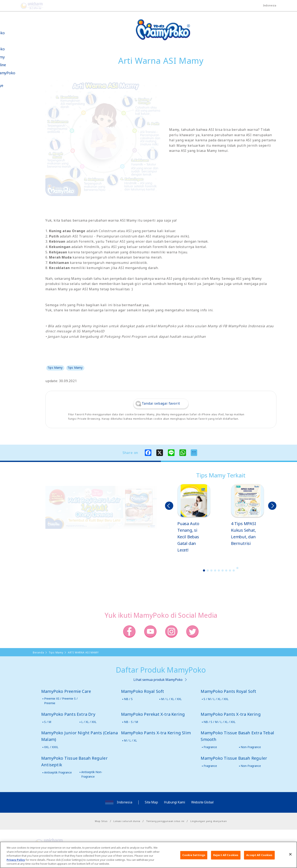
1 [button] (204, 570)
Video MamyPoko (21, 73)
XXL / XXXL (51, 747)
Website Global (202, 802)
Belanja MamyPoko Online (19, 121)
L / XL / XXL (89, 722)
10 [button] (237, 568)
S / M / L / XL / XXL (216, 699)
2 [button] (208, 570)
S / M (48, 722)
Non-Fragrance (251, 747)
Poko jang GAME (12, 136)
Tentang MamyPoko (15, 31)
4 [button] (215, 570)
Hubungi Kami (174, 802)
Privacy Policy (16, 862)
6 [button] (223, 570)
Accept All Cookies (259, 858)
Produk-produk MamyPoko (15, 45)
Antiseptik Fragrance (58, 772)
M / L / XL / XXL (171, 699)
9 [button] (234, 570)
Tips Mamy (15, 57)
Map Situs (101, 821)
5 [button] (219, 570)
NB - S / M (131, 722)
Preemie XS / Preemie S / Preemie (61, 701)
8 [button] (230, 570)
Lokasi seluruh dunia (127, 821)
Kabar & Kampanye (15, 83)
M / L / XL (130, 740)
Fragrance (210, 747)
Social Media (27, 107)
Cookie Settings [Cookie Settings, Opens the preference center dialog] (194, 858)
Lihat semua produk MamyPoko (158, 680)
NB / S (128, 699)
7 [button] (226, 570)
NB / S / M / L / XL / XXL (220, 722)
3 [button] (211, 570)
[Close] (290, 857)
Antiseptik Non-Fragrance (92, 774)
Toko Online (16, 65)
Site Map (151, 802)
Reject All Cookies (226, 858)
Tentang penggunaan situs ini (165, 821)
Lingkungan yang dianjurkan (209, 821)
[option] (194, 519)
